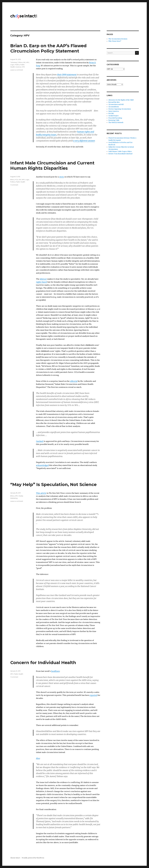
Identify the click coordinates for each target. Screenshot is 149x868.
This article (41, 493)
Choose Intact (15, 858)
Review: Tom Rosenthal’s (120, 154)
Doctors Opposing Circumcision (120, 109)
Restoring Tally (114, 120)
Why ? (115, 41)
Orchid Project (113, 116)
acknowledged (42, 465)
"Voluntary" (14, 62)
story (62, 177)
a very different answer (84, 141)
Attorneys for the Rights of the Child (121, 100)
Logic (12, 65)
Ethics (20, 62)
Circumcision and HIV (116, 104)
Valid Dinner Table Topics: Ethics (120, 152)
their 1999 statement (67, 75)
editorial (74, 381)
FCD (17, 180)
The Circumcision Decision (118, 39)
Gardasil (40, 441)
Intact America (114, 111)
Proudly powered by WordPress (33, 858)
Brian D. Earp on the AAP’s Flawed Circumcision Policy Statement (48, 48)
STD (23, 67)
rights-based (41, 282)
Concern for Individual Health (43, 663)
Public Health (20, 182)
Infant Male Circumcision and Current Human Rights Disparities (52, 166)
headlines (55, 671)
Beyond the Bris (114, 102)
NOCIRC (111, 114)
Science (18, 67)
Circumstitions (114, 107)
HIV (24, 62)
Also (38, 758)
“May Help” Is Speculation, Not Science (53, 484)
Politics (17, 65)
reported (93, 695)
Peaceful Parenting (115, 118)
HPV (28, 62)
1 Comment (14, 185)
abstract (43, 279)
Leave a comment (17, 70)
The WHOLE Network (116, 123)
